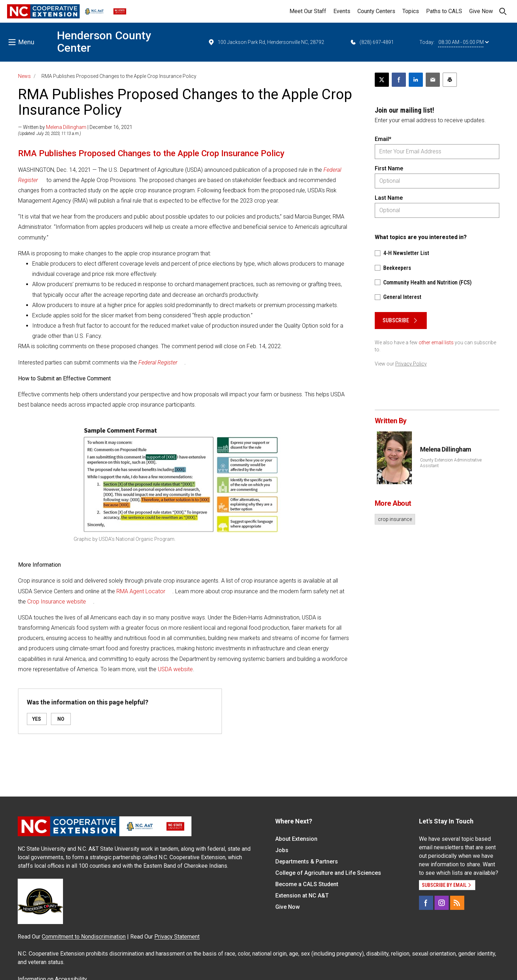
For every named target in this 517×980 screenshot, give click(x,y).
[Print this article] (450, 80)
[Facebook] (426, 903)
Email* (383, 139)
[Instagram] (442, 903)
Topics (411, 11)
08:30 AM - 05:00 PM (464, 42)
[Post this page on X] (382, 80)
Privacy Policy (411, 364)
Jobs (282, 850)
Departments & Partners (307, 862)
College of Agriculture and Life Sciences (328, 873)
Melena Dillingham (66, 127)
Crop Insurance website (57, 602)
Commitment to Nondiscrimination (84, 937)
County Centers (376, 11)
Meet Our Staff (308, 11)
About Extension (296, 839)
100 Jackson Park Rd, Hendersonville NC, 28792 (266, 42)
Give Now (481, 11)
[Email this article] (433, 80)
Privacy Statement (177, 937)
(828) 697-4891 (372, 42)
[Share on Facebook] (399, 80)
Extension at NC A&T (302, 896)
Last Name (389, 198)
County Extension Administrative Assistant (451, 463)
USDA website (175, 669)
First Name (389, 168)
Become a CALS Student (307, 884)
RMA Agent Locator (141, 591)
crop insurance (395, 519)
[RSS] (457, 903)
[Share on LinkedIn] (416, 80)
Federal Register (158, 362)
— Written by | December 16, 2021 (75, 127)
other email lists (436, 342)
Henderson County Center (104, 42)
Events (342, 11)
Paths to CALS (444, 11)
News (24, 76)
